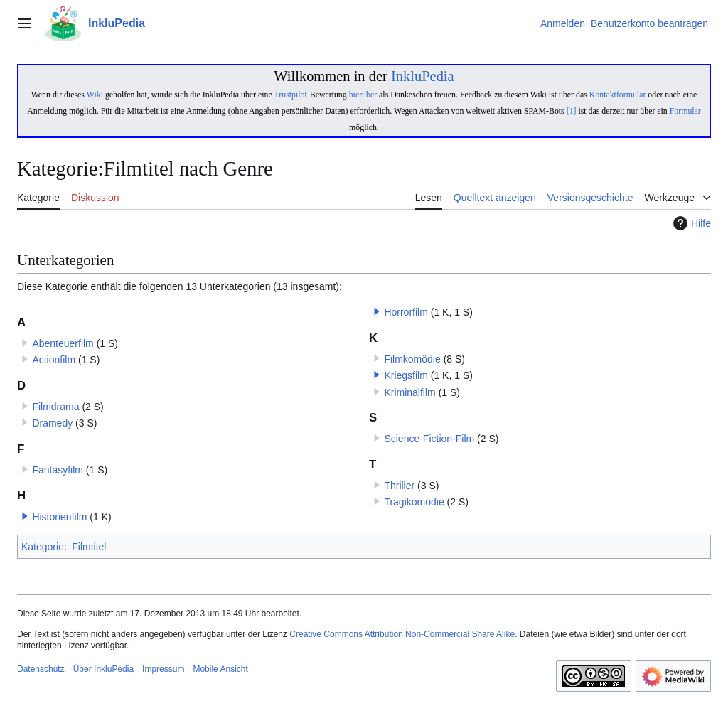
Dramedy (52, 423)
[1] (572, 111)
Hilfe (690, 223)
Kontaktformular (618, 95)
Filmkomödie (412, 359)
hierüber (363, 95)
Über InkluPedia (103, 669)
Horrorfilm (406, 312)
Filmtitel (89, 547)
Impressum (163, 669)
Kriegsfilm (406, 375)
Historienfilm (59, 517)
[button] (25, 516)
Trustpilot (290, 95)
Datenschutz (41, 669)
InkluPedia (423, 76)
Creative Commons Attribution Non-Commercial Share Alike (402, 634)
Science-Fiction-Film (429, 439)
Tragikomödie (414, 502)
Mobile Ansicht (220, 669)
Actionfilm (54, 360)
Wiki (95, 95)
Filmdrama (55, 407)
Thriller (399, 486)
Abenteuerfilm (63, 343)
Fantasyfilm (58, 470)
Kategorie (43, 547)
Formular (685, 111)
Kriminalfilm (409, 392)
